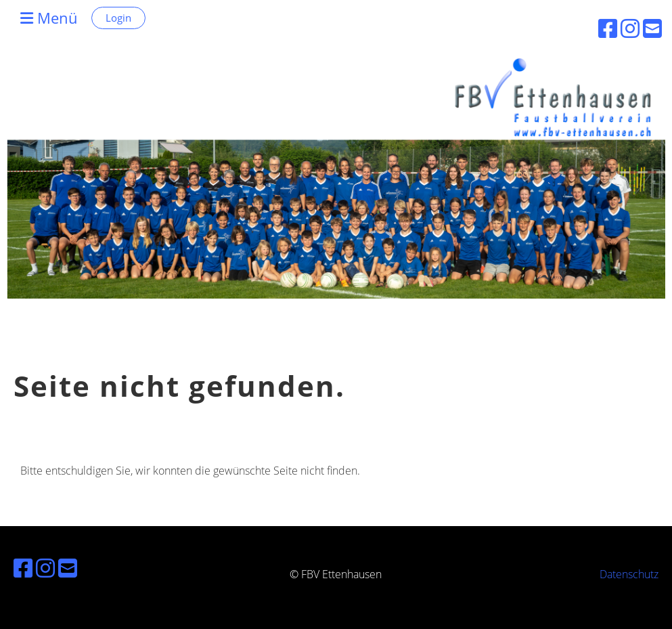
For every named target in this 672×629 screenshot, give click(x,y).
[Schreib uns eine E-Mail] (68, 568)
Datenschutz (629, 574)
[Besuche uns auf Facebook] (23, 568)
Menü (49, 18)
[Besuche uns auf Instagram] (45, 568)
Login (118, 18)
